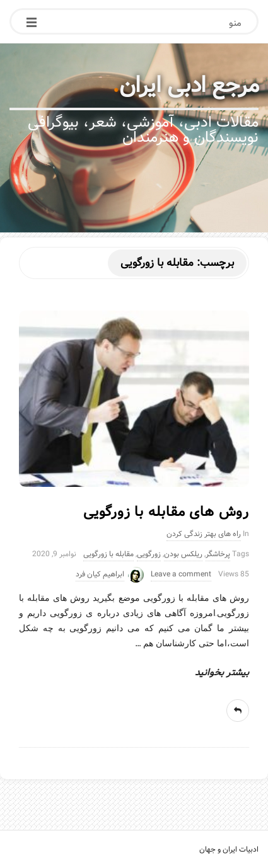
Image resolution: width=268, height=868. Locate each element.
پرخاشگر (218, 554)
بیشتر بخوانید (222, 673)
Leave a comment (181, 574)
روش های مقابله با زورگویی (166, 512)
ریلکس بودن (183, 554)
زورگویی (149, 554)
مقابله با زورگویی (108, 554)
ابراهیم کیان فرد (100, 574)
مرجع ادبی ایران (189, 86)
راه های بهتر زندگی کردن (204, 534)
